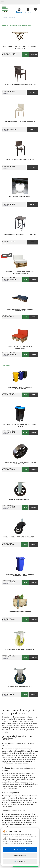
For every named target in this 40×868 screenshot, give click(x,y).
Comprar (34, 55)
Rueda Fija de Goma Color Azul (20, 687)
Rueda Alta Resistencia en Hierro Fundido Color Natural (20, 463)
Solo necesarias (20, 856)
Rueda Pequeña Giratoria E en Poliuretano (20, 537)
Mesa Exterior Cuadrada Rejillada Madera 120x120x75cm (20, 48)
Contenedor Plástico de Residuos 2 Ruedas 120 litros (20, 575)
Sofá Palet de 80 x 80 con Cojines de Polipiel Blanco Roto (20, 273)
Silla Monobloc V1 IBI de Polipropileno (20, 122)
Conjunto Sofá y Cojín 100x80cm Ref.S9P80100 (20, 347)
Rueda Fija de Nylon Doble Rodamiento (20, 649)
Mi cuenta (28, 10)
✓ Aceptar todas (20, 850)
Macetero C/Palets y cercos (20, 612)
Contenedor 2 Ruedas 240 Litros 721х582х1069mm (20, 388)
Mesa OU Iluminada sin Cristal (20, 197)
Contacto (19, 10)
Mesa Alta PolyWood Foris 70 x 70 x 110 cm (20, 234)
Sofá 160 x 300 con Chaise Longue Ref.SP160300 (20, 310)
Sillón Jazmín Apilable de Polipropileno (20, 84)
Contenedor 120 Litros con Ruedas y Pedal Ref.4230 (20, 425)
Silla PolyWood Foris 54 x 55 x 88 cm (20, 159)
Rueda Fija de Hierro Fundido (20, 500)
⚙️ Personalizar (20, 861)
